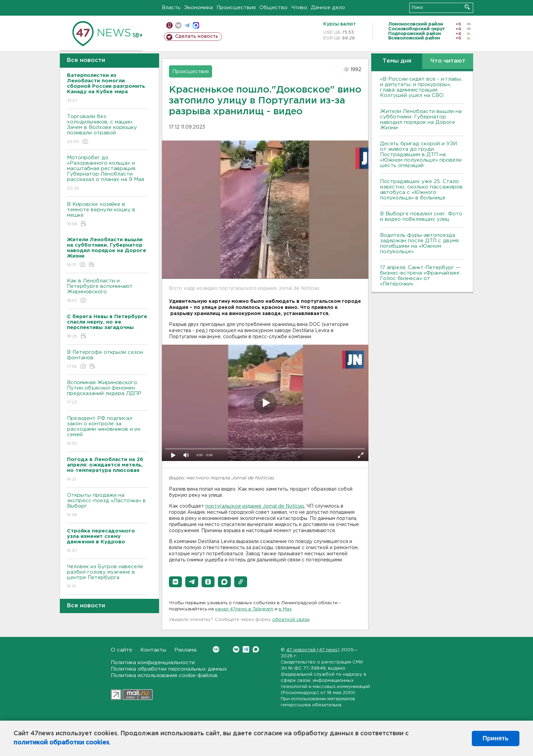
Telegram (246, 649)
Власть (171, 8)
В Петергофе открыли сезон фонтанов (108, 360)
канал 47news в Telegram (244, 609)
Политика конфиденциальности (153, 663)
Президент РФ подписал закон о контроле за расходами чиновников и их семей (108, 431)
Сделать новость (197, 36)
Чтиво (299, 8)
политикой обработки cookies (61, 743)
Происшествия (236, 8)
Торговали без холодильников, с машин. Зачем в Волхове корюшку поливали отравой (108, 129)
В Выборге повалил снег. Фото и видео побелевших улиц (421, 217)
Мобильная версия (169, 25)
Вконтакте (216, 649)
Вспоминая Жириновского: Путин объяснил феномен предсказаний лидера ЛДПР (108, 393)
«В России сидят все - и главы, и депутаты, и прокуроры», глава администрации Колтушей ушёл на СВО (421, 87)
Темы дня (397, 61)
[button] (175, 582)
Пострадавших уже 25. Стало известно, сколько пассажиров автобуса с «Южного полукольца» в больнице (421, 190)
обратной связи (291, 620)
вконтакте (178, 25)
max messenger (196, 25)
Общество (273, 8)
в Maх (285, 609)
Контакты (153, 650)
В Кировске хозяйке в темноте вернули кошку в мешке (108, 215)
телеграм (187, 25)
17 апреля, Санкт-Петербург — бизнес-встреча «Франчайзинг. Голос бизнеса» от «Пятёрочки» (421, 276)
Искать (467, 7)
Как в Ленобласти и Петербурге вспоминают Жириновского (108, 291)
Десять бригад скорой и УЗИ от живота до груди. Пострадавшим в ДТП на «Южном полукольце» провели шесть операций (421, 155)
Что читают (448, 61)
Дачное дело (328, 8)
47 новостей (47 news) (313, 650)
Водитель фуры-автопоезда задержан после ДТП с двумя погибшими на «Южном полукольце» (419, 243)
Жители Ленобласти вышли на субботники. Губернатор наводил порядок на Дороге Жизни (421, 120)
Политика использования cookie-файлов (164, 676)
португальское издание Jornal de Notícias (255, 506)
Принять (496, 738)
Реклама (185, 650)
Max (256, 649)
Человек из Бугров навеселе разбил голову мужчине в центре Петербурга (108, 577)
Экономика (199, 8)
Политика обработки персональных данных (169, 669)
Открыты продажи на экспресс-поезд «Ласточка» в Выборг (108, 505)
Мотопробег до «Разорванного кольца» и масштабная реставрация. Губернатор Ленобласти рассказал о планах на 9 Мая (108, 173)
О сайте (122, 650)
